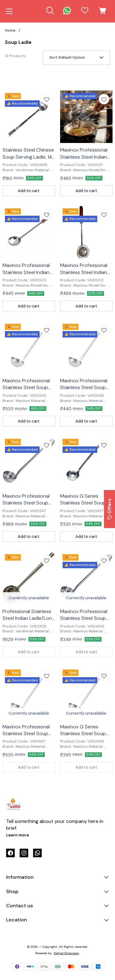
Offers (109, 509)
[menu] (9, 11)
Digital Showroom (66, 953)
